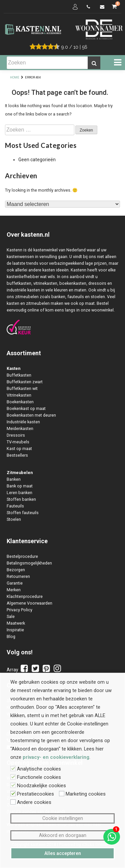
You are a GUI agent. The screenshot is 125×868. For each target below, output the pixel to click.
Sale (11, 616)
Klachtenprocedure (25, 596)
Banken (14, 479)
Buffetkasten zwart (25, 382)
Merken (14, 590)
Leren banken (19, 493)
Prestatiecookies (35, 794)
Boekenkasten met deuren (31, 415)
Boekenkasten (20, 402)
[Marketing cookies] (62, 794)
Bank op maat (20, 486)
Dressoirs (16, 435)
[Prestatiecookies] (13, 794)
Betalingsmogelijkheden (29, 563)
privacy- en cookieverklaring (56, 757)
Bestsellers (17, 455)
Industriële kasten (23, 422)
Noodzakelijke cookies (41, 786)
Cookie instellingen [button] (63, 818)
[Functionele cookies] (13, 777)
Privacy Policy (19, 610)
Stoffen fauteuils (23, 513)
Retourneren (18, 576)
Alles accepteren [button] (63, 853)
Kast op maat (19, 449)
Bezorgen (16, 570)
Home (15, 77)
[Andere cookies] (13, 802)
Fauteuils (15, 506)
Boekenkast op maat (26, 408)
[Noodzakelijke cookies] (13, 785)
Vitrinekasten (19, 395)
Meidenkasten (20, 428)
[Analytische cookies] (13, 769)
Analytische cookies (39, 769)
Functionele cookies (39, 777)
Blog (11, 636)
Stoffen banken (21, 499)
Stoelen (14, 519)
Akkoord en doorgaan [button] (63, 835)
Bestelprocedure (22, 556)
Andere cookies (34, 802)
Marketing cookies (86, 794)
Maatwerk (16, 623)
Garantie (15, 583)
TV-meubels (18, 442)
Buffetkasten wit (22, 388)
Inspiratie (15, 630)
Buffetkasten (19, 375)
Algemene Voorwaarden (29, 603)
